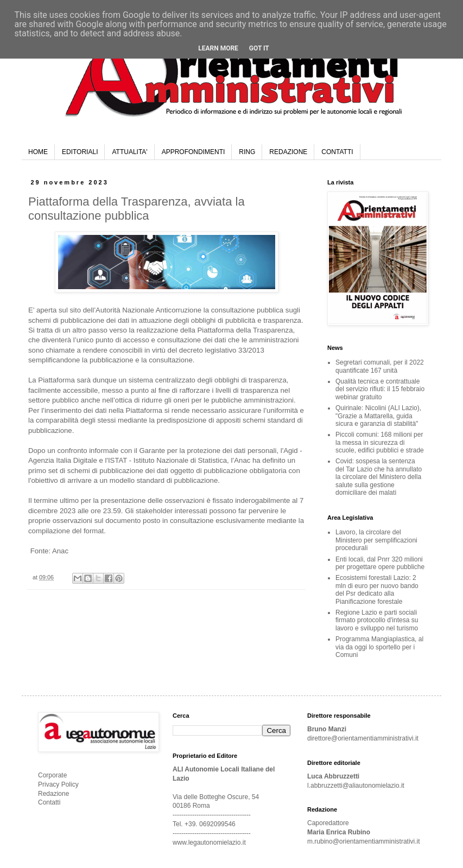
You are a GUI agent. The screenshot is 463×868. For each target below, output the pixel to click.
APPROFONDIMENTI (194, 152)
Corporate (52, 775)
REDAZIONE (288, 152)
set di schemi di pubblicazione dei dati (109, 471)
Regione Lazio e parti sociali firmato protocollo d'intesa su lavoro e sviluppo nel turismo (377, 620)
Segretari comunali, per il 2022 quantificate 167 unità (380, 366)
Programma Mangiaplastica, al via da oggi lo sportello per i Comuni (379, 647)
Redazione (53, 794)
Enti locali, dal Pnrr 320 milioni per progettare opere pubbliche (380, 563)
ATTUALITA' (129, 152)
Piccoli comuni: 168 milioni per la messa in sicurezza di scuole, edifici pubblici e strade (380, 442)
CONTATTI (337, 152)
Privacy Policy (58, 784)
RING (247, 152)
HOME (38, 152)
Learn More (218, 48)
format (94, 531)
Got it (259, 48)
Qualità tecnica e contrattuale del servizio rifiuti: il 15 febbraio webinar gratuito (380, 389)
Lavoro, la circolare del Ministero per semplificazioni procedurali (376, 540)
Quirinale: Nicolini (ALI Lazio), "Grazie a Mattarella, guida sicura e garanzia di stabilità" (378, 416)
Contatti (49, 802)
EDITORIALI (80, 152)
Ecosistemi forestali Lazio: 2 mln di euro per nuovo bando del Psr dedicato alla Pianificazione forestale (377, 589)
